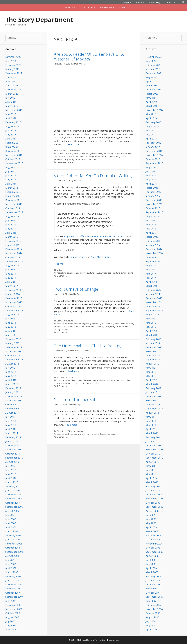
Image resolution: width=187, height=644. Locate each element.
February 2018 (13, 122)
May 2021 (11, 77)
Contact (123, 7)
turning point (127, 273)
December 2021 (14, 73)
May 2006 (11, 625)
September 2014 (14, 261)
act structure (63, 154)
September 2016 (14, 163)
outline (57, 156)
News (59, 151)
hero (64, 327)
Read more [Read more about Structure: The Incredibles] (71, 425)
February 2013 (13, 339)
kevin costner (90, 380)
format (117, 154)
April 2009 (11, 527)
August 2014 (12, 265)
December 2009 (14, 495)
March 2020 (12, 94)
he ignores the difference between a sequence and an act (93, 236)
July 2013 (10, 319)
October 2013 (13, 306)
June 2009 (11, 519)
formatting (126, 154)
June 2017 (11, 130)
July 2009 (10, 515)
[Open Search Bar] (183, 2)
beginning (86, 324)
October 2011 (13, 405)
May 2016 (11, 180)
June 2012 (11, 372)
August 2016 (12, 167)
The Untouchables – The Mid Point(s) (88, 346)
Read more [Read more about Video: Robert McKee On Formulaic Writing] (60, 264)
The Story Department (39, 20)
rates (63, 156)
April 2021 (11, 81)
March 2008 (12, 572)
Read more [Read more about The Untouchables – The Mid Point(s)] (73, 371)
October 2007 (13, 593)
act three (69, 324)
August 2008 (12, 556)
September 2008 (14, 552)
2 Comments (63, 332)
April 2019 (11, 102)
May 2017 (11, 135)
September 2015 (14, 212)
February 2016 (13, 192)
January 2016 (12, 196)
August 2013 (12, 315)
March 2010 (12, 482)
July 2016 (10, 171)
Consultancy (155, 2)
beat (88, 154)
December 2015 (14, 200)
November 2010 (14, 449)
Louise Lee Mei (78, 257)
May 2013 (11, 327)
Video (60, 270)
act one (60, 324)
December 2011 (14, 396)
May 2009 (11, 523)
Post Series (62, 431)
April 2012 (11, 380)
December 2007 (14, 585)
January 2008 (12, 580)
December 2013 (14, 298)
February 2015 (13, 241)
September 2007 (14, 597)
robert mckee (63, 273)
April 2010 (11, 478)
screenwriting (114, 156)
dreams (57, 327)
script (123, 156)
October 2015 (13, 208)
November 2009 (14, 499)
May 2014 (11, 278)
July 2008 (10, 560)
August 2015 (12, 216)
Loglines (127, 2)
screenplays (89, 156)
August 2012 (12, 364)
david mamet (77, 380)
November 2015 (14, 204)
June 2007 (11, 601)
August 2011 (12, 413)
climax (94, 154)
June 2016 (11, 175)
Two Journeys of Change (76, 289)
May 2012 (11, 376)
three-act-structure (111, 273)
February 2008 (13, 576)
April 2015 (11, 233)
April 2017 (11, 139)
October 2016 (13, 159)
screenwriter (101, 156)
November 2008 (14, 544)
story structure (76, 159)
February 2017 (13, 143)
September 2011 (14, 409)
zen (94, 159)
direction (86, 434)
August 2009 (12, 511)
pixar (108, 434)
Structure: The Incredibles (78, 399)
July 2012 (10, 368)
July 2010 (10, 466)
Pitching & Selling (107, 7)
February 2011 (13, 437)
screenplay (78, 156)
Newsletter (171, 2)
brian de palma (64, 380)
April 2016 (11, 184)
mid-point (115, 380)
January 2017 (12, 147)
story (66, 159)
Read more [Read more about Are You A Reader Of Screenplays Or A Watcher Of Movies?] (74, 144)
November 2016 (14, 155)
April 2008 (11, 568)
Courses (140, 2)
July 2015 (10, 220)
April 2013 (11, 331)
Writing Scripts (89, 7)
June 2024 (11, 61)
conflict (124, 324)
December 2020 (14, 90)
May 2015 (11, 229)
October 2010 (13, 454)
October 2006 (13, 613)
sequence (58, 159)
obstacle (80, 327)
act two (77, 324)
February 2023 (13, 65)
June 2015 (11, 225)
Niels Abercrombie (101, 257)
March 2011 (12, 433)
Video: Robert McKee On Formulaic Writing (93, 176)
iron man (71, 327)
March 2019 (12, 106)
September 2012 (14, 359)
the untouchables (91, 383)
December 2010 (14, 445)
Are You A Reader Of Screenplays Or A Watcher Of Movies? (89, 57)
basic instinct (79, 154)
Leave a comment (65, 162)
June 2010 (11, 470)
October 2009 (13, 503)
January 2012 (12, 392)
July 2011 (10, 417)
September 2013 (14, 310)
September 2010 (14, 458)
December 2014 (14, 249)
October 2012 (13, 355)
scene (69, 156)
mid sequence (103, 380)
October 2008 (13, 548)
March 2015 (12, 237)
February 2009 (13, 535)
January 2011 (12, 441)
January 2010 (12, 490)
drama (110, 154)
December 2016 (14, 151)
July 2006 (10, 621)
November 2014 (14, 253)
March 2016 (12, 188)
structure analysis (93, 273)
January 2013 (12, 343)
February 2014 (13, 290)
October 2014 (13, 257)
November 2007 (14, 589)
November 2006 (14, 609)
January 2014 (12, 294)
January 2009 (12, 539)
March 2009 (12, 531)
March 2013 (12, 335)
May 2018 (11, 114)
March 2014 (12, 286)
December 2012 (14, 347)
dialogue (102, 154)
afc (71, 154)
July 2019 (10, 98)
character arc (107, 324)
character (96, 324)
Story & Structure (71, 7)
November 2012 (14, 351)
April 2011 (11, 429)
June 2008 (11, 564)
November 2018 (14, 110)
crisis (131, 324)
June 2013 (11, 323)
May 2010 (11, 474)
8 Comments (63, 276)
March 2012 (12, 384)
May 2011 (11, 425)
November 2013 (14, 302)
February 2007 (13, 605)
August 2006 (12, 617)
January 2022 (12, 69)
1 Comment (62, 386)
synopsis (88, 159)
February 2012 (13, 388)
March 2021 (12, 85)
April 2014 (11, 282)
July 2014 (10, 269)
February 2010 (13, 486)
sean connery (67, 383)
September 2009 (14, 507)
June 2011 (11, 421)
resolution (89, 327)
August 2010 (12, 462)
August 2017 (12, 126)
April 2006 (11, 629)
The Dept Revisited (72, 151)
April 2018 (11, 118)
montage (100, 434)
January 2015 (12, 245)
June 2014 (11, 274)
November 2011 (14, 400)
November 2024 (14, 57)
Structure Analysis (76, 431)
